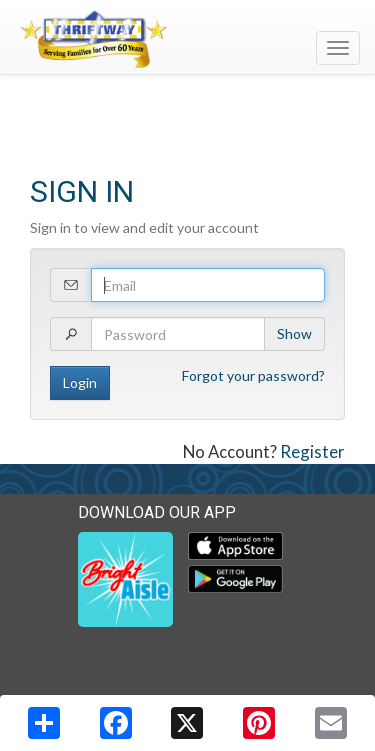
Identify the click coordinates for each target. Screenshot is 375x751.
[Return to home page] (187, 39)
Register (312, 451)
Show (294, 333)
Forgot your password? (253, 375)
